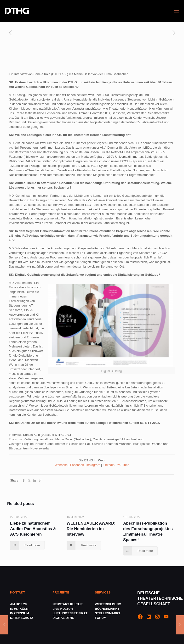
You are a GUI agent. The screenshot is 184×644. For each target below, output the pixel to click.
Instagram (93, 465)
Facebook (77, 465)
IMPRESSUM (20, 613)
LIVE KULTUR (63, 609)
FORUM (101, 618)
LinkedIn (109, 465)
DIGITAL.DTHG (63, 618)
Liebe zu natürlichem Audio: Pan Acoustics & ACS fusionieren (33, 529)
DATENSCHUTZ (22, 618)
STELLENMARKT (108, 613)
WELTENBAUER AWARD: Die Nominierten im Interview (91, 529)
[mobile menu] (176, 11)
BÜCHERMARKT (107, 609)
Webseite (61, 465)
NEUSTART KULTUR (68, 604)
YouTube (123, 465)
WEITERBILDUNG (108, 604)
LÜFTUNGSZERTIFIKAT (70, 613)
